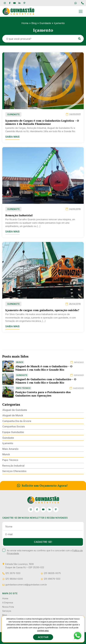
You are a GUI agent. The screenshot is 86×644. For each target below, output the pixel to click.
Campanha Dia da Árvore (17, 421)
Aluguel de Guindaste (15, 410)
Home (25, 23)
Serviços (7, 611)
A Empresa (8, 603)
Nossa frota (8, 607)
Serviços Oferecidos (14, 471)
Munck (6, 454)
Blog (34, 23)
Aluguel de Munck (13, 415)
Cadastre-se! (43, 542)
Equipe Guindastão (13, 432)
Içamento (8, 443)
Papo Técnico (10, 460)
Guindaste (45, 23)
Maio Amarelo (10, 449)
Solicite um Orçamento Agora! (42, 485)
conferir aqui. (43, 631)
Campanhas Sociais (14, 426)
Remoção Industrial (13, 466)
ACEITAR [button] (43, 637)
